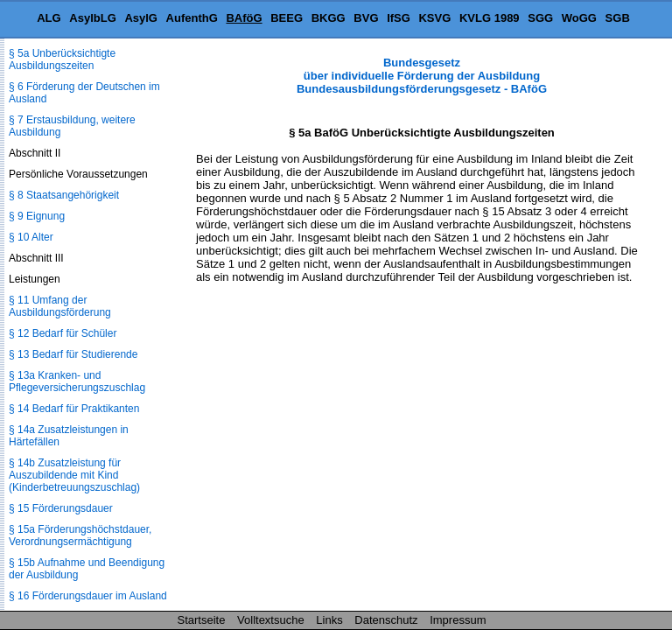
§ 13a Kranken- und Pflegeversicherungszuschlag (77, 381)
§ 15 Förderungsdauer (61, 508)
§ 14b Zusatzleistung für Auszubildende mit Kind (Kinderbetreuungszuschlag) (74, 475)
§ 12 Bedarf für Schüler (63, 333)
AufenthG (192, 18)
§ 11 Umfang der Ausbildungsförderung (60, 306)
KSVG (434, 18)
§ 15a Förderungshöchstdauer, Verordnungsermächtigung (80, 535)
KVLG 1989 (490, 18)
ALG (49, 18)
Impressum (458, 620)
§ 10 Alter (31, 237)
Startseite (202, 620)
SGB (618, 18)
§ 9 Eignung (37, 216)
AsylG (141, 18)
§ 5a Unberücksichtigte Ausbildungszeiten (62, 59)
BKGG (329, 18)
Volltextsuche (271, 620)
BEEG (287, 18)
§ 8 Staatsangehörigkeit (64, 195)
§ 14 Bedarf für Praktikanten (74, 409)
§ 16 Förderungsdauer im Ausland (88, 596)
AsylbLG (92, 18)
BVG (366, 18)
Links (329, 620)
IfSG (399, 18)
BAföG (244, 18)
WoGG (579, 18)
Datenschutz (386, 620)
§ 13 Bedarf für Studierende (73, 354)
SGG (540, 18)
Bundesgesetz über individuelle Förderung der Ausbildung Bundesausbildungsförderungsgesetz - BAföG (422, 76)
